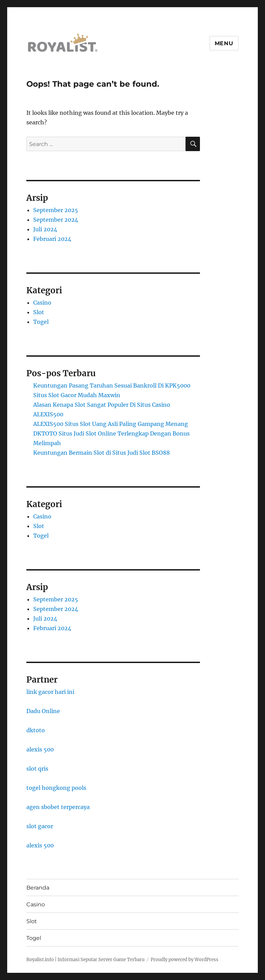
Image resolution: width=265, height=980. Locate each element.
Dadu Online (43, 711)
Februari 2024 (52, 239)
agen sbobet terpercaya (58, 807)
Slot (39, 312)
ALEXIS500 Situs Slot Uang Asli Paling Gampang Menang (111, 424)
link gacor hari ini (50, 692)
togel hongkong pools (56, 788)
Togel (41, 322)
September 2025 (56, 210)
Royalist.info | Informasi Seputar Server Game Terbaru (85, 960)
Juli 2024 (45, 229)
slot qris (37, 769)
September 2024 (56, 220)
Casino (42, 303)
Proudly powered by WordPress (185, 960)
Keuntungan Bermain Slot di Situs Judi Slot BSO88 (102, 453)
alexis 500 (40, 749)
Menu (224, 43)
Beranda (38, 888)
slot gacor (40, 826)
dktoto (36, 730)
